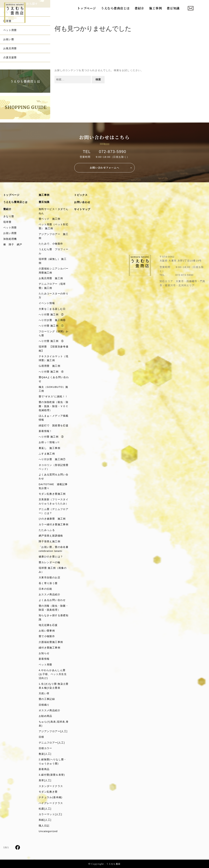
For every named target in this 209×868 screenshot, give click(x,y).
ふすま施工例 (47, 454)
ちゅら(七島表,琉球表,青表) (54, 724)
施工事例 (156, 8)
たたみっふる (47, 530)
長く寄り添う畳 (48, 583)
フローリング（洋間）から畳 (54, 333)
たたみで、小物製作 (51, 244)
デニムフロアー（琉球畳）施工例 (52, 286)
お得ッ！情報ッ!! (49, 442)
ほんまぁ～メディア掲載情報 (54, 418)
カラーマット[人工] (50, 814)
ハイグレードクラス (51, 803)
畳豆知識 (173, 8)
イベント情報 (47, 303)
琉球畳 (7, 222)
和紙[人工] (45, 820)
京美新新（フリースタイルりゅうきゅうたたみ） (54, 501)
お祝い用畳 (10, 233)
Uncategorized (48, 831)
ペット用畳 (10, 30)
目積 (41, 737)
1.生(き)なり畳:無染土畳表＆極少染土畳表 (54, 686)
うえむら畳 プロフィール (54, 251)
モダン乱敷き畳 (48, 792)
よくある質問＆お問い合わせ (54, 476)
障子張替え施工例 (49, 541)
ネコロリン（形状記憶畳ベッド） (54, 467)
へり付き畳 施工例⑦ (52, 459)
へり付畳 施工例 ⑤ (51, 341)
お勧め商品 (45, 716)
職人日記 (44, 826)
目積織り (44, 705)
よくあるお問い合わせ (52, 600)
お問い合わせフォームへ (104, 168)
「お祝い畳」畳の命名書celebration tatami (54, 549)
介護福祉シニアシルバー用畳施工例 (54, 270)
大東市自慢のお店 (49, 577)
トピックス (81, 195)
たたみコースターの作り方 (54, 296)
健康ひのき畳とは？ (51, 557)
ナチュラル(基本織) (51, 797)
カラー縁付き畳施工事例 (54, 524)
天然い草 (44, 693)
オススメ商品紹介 (49, 710)
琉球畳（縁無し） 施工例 (53, 261)
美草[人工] (45, 780)
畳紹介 (139, 8)
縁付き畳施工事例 (49, 648)
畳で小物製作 (47, 636)
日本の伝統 (45, 589)
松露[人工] (45, 809)
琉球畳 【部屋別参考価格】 (54, 349)
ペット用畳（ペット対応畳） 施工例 (54, 226)
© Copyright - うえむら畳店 (104, 864)
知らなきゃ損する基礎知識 (54, 617)
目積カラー (45, 748)
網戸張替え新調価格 (51, 536)
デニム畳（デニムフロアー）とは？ (54, 511)
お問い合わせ (82, 202)
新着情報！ (45, 431)
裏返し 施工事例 (49, 448)
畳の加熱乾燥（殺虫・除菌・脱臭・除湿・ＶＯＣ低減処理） (54, 406)
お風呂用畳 (10, 48)
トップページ (87, 8)
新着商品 (44, 769)
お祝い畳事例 (47, 631)
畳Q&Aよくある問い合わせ (54, 379)
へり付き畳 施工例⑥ (52, 320)
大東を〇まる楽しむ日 (52, 309)
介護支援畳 (10, 57)
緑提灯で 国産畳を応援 (54, 425)
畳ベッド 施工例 (49, 219)
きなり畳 (9, 216)
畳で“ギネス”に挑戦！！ (53, 396)
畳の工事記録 (47, 699)
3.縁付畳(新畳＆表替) (52, 775)
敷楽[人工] (45, 754)
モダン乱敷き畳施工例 (52, 494)
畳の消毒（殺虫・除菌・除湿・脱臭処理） (54, 608)
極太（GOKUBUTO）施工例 (53, 389)
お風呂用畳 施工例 (51, 278)
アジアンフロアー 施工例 (54, 236)
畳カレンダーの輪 (49, 562)
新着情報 (44, 659)
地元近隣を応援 (48, 625)
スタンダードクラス (51, 786)
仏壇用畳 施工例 (49, 366)
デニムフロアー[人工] (52, 743)
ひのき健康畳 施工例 (52, 519)
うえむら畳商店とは (115, 8)
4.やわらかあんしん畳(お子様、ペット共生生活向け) (53, 674)
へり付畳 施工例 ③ (51, 437)
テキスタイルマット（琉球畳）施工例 (54, 358)
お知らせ (44, 653)
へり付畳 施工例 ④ (51, 372)
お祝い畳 (9, 39)
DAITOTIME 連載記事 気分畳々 (54, 486)
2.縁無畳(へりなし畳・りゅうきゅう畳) (53, 761)
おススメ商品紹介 (49, 594)
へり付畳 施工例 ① (51, 326)
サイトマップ (82, 209)
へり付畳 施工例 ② (51, 314)
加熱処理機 (10, 239)
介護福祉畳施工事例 (51, 642)
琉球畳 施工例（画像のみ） (53, 570)
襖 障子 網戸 (13, 244)
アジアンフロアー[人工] (53, 731)
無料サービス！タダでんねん (54, 211)
